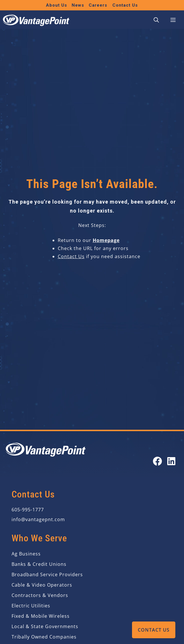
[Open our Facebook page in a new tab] (157, 461)
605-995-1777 (28, 510)
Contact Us (154, 630)
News (78, 5)
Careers (98, 5)
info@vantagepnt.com (38, 519)
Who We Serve (39, 538)
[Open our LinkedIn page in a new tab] (171, 461)
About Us (56, 5)
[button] (156, 20)
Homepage (106, 240)
